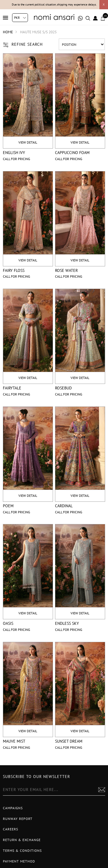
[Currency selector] (20, 18)
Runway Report (18, 819)
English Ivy (14, 153)
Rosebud (63, 388)
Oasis (8, 623)
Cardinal (64, 506)
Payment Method (19, 861)
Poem (8, 506)
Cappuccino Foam (72, 153)
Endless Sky (67, 623)
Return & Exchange (22, 840)
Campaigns (13, 808)
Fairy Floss (14, 270)
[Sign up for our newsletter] (54, 790)
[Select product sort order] (82, 44)
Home (8, 32)
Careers (11, 829)
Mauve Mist (14, 741)
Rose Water (66, 270)
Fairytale (12, 388)
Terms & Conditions (22, 850)
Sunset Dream (69, 741)
